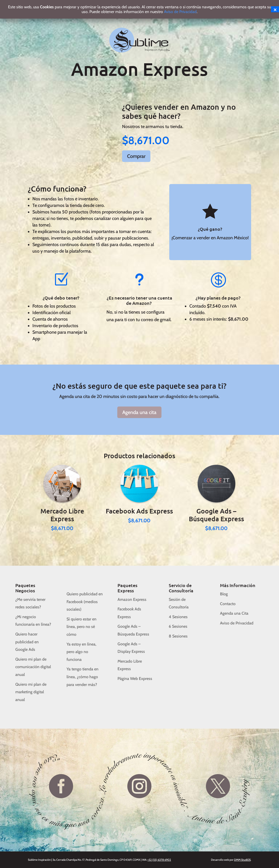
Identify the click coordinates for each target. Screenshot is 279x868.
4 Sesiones (178, 617)
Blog (224, 594)
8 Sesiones (178, 636)
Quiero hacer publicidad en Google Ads (27, 642)
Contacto (228, 604)
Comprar (136, 156)
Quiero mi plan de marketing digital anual (31, 692)
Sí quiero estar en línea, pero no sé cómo (81, 627)
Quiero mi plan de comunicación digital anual (33, 667)
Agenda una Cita (234, 613)
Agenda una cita (139, 412)
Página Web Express (135, 679)
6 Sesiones (178, 626)
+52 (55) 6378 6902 (159, 860)
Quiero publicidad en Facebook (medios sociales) (85, 602)
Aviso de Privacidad (237, 623)
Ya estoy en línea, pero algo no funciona (81, 652)
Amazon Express (132, 599)
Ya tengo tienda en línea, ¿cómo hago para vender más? (82, 677)
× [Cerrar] (275, 9)
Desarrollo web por (231, 860)
